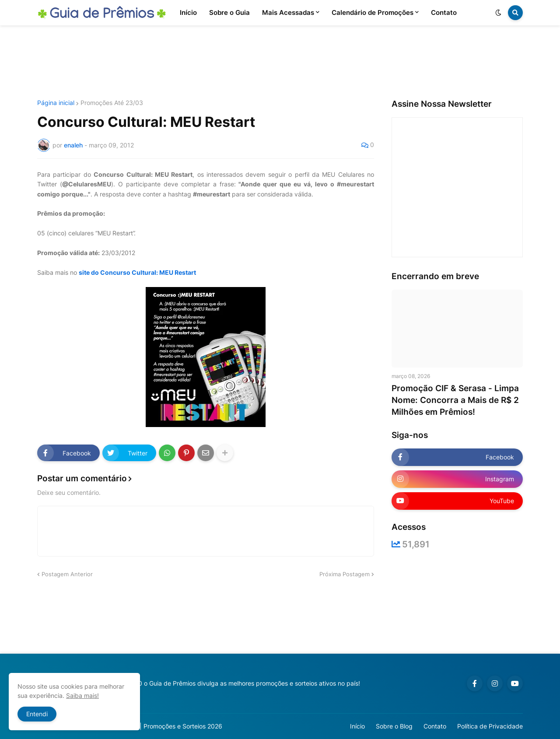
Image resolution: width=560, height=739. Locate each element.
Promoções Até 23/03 (112, 103)
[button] (498, 13)
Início (357, 726)
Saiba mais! (82, 695)
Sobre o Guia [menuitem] (229, 12)
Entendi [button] (37, 714)
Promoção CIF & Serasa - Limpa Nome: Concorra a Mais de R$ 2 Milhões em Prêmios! (455, 400)
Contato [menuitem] (444, 12)
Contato (435, 726)
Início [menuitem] (188, 12)
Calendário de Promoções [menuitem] (373, 12)
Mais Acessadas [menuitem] (288, 12)
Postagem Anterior (67, 574)
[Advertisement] (280, 63)
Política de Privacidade (490, 726)
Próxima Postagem (345, 574)
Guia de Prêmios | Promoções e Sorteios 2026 (157, 726)
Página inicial (56, 103)
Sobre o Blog (394, 726)
